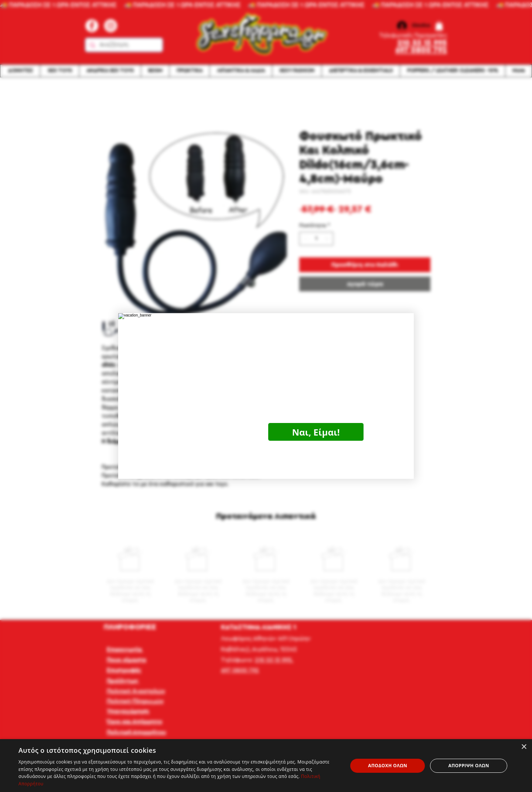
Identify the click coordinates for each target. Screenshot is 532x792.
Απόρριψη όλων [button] (468, 766)
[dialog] (266, 766)
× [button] (524, 747)
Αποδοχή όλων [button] (388, 766)
